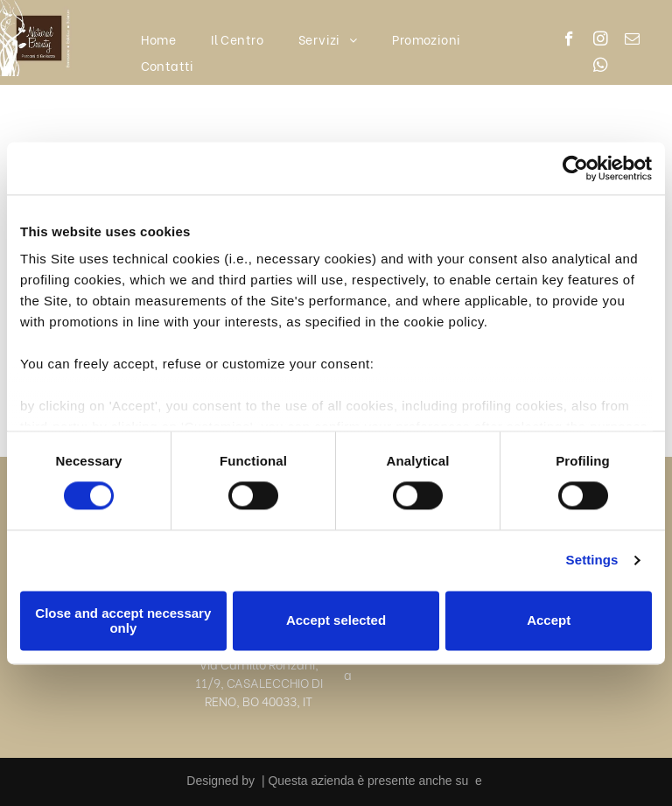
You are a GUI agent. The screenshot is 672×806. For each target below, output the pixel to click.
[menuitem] (159, 39)
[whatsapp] (601, 67)
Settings (592, 561)
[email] (632, 41)
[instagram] (601, 41)
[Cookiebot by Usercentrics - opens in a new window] (575, 168)
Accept (549, 621)
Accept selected (336, 621)
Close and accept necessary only (123, 620)
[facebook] (569, 41)
